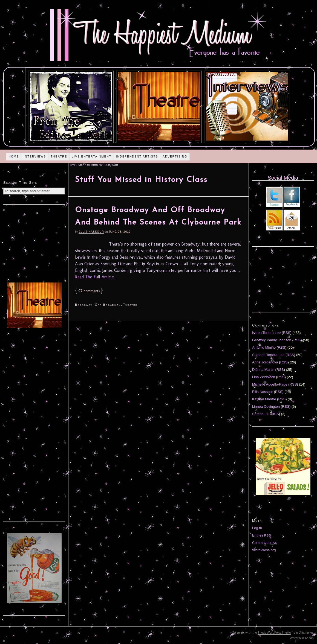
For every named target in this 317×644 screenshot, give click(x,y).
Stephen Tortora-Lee (268, 355)
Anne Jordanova (265, 362)
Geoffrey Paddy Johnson (272, 340)
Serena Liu (261, 414)
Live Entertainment (92, 157)
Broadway (84, 305)
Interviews (35, 157)
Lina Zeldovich (264, 377)
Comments (265, 543)
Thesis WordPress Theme (274, 633)
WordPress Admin (302, 638)
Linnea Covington (266, 406)
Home (14, 157)
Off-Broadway (108, 305)
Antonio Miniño (264, 347)
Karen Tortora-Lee (266, 333)
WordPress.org (264, 550)
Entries (262, 535)
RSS (287, 333)
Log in (257, 528)
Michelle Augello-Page (270, 384)
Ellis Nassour (91, 232)
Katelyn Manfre (264, 399)
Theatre (59, 157)
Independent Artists (137, 157)
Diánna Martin (263, 370)
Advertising (175, 157)
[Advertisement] (34, 237)
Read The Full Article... (96, 277)
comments (89, 291)
